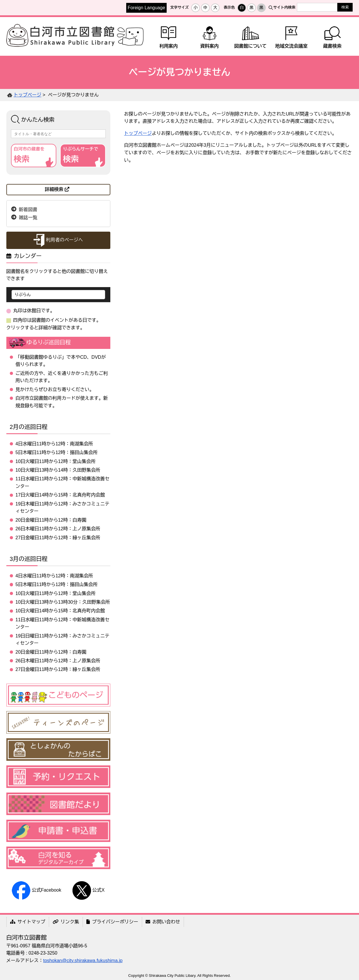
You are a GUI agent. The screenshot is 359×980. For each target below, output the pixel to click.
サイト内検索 (284, 7)
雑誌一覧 (28, 217)
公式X (89, 890)
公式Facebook (37, 890)
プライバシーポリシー (112, 922)
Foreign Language (146, 8)
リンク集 (66, 922)
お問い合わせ (163, 922)
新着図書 (28, 209)
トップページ (27, 95)
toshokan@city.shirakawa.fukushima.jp (83, 961)
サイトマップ (28, 922)
